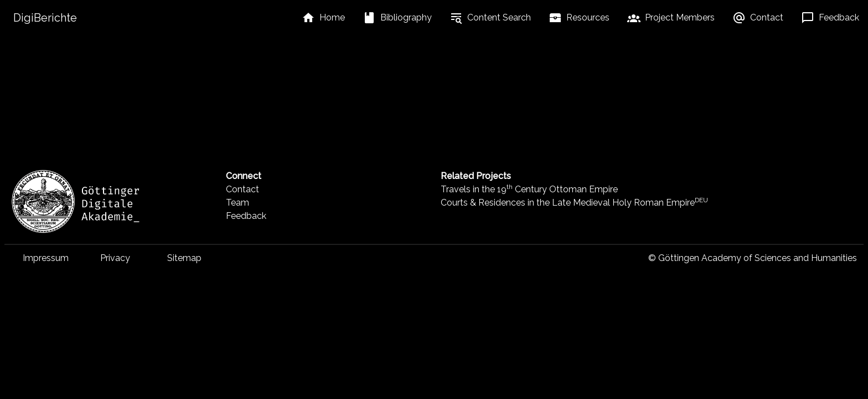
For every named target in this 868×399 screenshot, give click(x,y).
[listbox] (323, 18)
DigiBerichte (45, 18)
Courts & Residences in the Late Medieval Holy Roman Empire (574, 203)
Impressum (46, 258)
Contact (242, 189)
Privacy (115, 258)
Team (237, 203)
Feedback (246, 216)
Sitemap (184, 258)
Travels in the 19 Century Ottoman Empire (529, 189)
